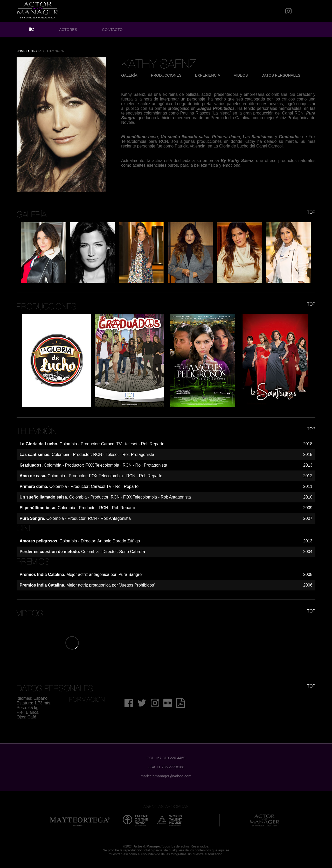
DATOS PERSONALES (281, 75)
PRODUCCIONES (166, 75)
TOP (311, 212)
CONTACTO (112, 30)
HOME (21, 51)
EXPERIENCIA (208, 75)
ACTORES (68, 30)
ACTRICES (35, 51)
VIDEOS (241, 75)
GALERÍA (129, 75)
